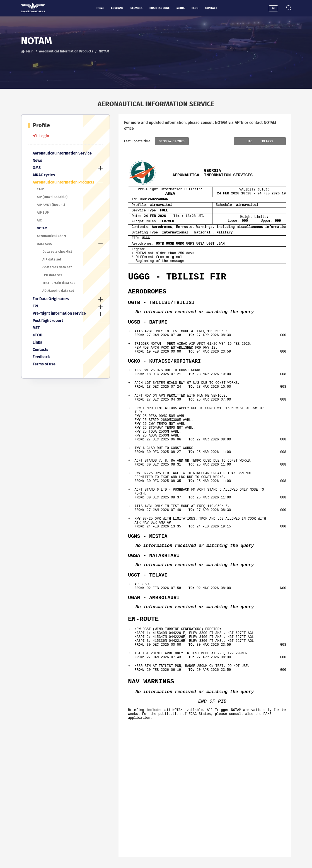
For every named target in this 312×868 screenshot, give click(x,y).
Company (117, 8)
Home (100, 8)
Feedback (41, 357)
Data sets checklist (57, 252)
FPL (36, 306)
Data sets (44, 244)
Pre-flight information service (59, 313)
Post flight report (48, 321)
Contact (211, 8)
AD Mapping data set (58, 291)
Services (136, 8)
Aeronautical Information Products (66, 51)
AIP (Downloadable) (52, 197)
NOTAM (42, 228)
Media (181, 8)
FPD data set (52, 275)
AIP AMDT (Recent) (51, 205)
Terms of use (44, 364)
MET (36, 328)
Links (37, 342)
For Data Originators (51, 299)
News (37, 161)
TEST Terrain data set (59, 283)
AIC (39, 220)
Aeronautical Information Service (62, 153)
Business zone (159, 8)
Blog (195, 8)
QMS (37, 168)
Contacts (40, 350)
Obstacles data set (57, 267)
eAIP (40, 189)
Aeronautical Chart (52, 236)
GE (273, 8)
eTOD (38, 335)
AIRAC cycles (44, 175)
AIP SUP (43, 213)
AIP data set (52, 259)
